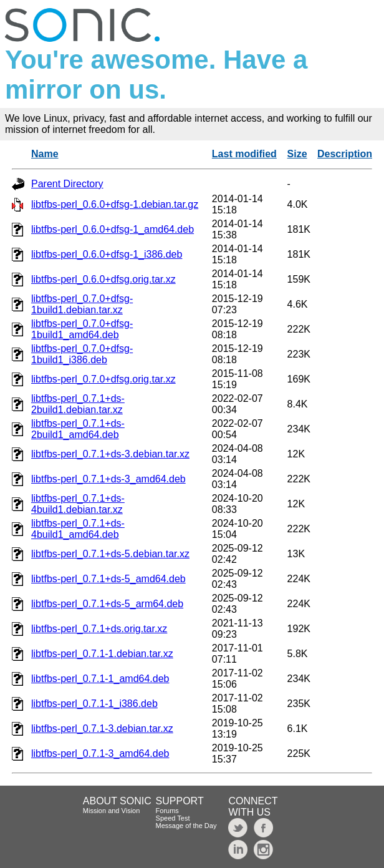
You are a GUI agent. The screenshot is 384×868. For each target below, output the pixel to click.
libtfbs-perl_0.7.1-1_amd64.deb (100, 679)
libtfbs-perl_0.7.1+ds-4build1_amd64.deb (78, 529)
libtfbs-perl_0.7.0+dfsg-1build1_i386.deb (82, 354)
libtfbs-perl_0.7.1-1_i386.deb (94, 704)
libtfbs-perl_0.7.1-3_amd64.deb (100, 753)
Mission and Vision (112, 811)
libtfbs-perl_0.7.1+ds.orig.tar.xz (99, 629)
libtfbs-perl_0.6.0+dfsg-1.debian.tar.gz (115, 204)
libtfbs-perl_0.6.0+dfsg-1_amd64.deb (113, 229)
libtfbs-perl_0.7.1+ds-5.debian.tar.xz (110, 554)
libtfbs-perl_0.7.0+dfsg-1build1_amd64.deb (82, 329)
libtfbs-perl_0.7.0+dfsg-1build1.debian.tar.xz (82, 304)
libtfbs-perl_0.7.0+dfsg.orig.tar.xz (103, 379)
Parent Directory (67, 184)
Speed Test (173, 818)
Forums (167, 811)
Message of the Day (186, 826)
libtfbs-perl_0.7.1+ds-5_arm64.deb (107, 604)
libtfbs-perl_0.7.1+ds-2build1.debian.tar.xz (78, 404)
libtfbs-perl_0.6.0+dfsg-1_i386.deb (107, 254)
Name (45, 154)
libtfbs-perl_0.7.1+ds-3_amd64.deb (108, 479)
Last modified (244, 154)
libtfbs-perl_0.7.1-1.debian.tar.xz (102, 654)
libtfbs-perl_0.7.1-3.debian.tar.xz (102, 729)
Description (345, 154)
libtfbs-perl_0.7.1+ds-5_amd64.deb (108, 579)
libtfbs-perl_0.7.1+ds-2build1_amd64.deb (78, 429)
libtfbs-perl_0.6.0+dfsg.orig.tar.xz (103, 279)
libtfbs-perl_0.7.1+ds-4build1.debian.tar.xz (78, 504)
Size (297, 154)
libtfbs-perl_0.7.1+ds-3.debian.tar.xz (110, 454)
